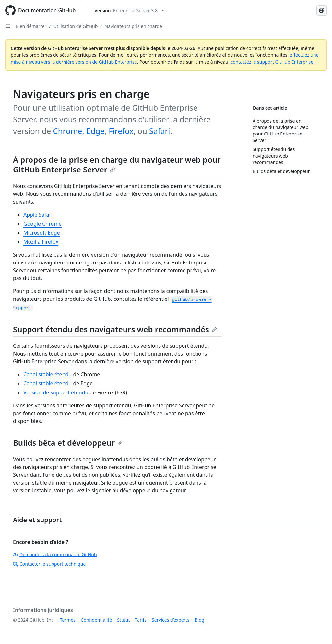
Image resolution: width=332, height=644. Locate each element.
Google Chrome (42, 224)
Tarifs (141, 620)
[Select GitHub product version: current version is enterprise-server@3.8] (129, 11)
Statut (123, 620)
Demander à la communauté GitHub (55, 554)
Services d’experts (171, 620)
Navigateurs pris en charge (133, 26)
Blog (199, 620)
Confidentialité (96, 620)
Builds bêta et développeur (68, 443)
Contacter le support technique (49, 564)
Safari (160, 131)
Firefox (121, 131)
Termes (68, 620)
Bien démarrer (31, 26)
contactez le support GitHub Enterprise (272, 62)
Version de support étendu (56, 392)
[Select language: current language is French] (322, 10)
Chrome (67, 131)
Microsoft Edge (42, 233)
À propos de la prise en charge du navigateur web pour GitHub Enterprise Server (117, 164)
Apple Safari (38, 215)
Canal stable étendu (47, 374)
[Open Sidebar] (8, 26)
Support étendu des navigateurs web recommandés (115, 329)
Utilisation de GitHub (76, 26)
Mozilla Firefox (41, 242)
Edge (95, 131)
